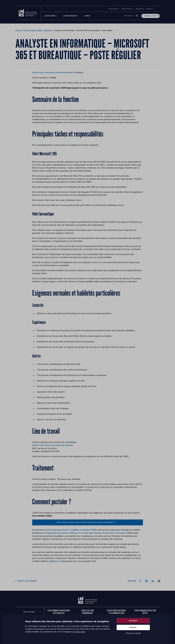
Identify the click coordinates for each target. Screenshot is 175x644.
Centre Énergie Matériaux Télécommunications (116, 611)
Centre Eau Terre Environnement (88, 611)
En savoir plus (79, 632)
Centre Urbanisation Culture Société (145, 611)
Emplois (149, 9)
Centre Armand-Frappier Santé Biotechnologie (59, 611)
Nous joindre (127, 9)
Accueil (18, 31)
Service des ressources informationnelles (53, 73)
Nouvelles (140, 9)
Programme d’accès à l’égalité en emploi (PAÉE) (73, 530)
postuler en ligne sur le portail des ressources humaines (85, 522)
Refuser (133, 628)
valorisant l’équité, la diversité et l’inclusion (105, 533)
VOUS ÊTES (113, 9)
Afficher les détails (133, 634)
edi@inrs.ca (54, 561)
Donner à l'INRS (149, 16)
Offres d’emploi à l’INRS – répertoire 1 (38, 31)
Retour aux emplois (25, 580)
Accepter (133, 621)
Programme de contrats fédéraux (61, 533)
